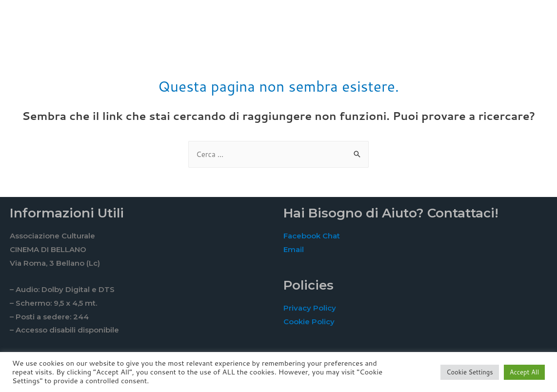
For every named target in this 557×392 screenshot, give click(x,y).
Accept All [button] (524, 372)
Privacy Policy (310, 308)
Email (294, 249)
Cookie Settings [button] (469, 372)
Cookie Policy (309, 322)
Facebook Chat (312, 236)
